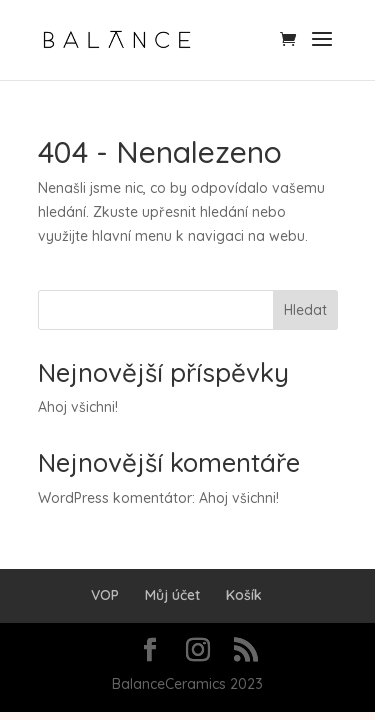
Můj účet (172, 595)
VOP (105, 595)
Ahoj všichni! (78, 407)
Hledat (305, 310)
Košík (244, 595)
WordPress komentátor (115, 498)
